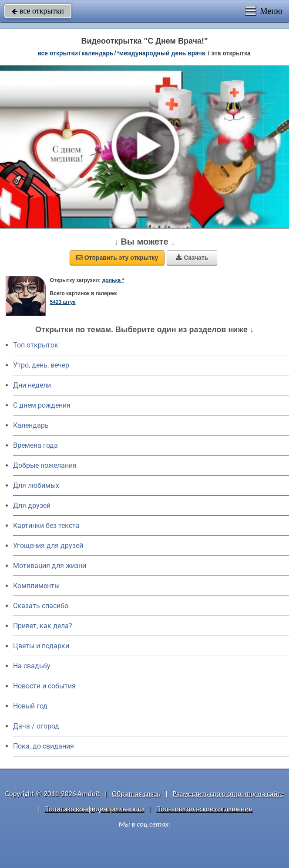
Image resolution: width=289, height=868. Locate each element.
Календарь (97, 53)
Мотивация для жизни (50, 566)
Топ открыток (36, 345)
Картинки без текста (46, 526)
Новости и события (44, 686)
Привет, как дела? (43, 626)
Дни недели (32, 385)
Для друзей (32, 505)
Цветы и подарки (41, 646)
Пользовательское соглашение (204, 809)
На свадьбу (32, 666)
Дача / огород (36, 726)
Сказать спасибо (41, 606)
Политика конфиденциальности (94, 809)
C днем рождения (42, 405)
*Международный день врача (162, 53)
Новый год (30, 706)
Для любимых (36, 485)
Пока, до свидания (44, 746)
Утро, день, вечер (41, 365)
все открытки (38, 11)
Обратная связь (136, 794)
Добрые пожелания (45, 465)
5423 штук (63, 302)
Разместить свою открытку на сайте (228, 794)
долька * (113, 280)
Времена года (35, 445)
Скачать (192, 258)
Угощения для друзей (48, 546)
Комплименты (36, 586)
